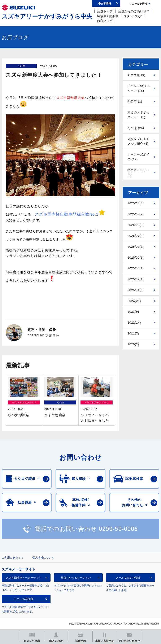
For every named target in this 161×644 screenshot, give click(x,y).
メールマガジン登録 (128, 578)
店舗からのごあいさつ (134, 11)
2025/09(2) (136, 214)
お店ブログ (105, 21)
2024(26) (134, 301)
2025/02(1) (136, 279)
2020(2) (133, 344)
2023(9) (133, 312)
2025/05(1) (136, 258)
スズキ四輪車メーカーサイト (24, 578)
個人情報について (43, 558)
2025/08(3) (136, 225)
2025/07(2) (136, 236)
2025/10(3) (136, 203)
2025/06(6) (136, 247)
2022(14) (134, 323)
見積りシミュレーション (76, 578)
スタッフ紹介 (133, 16)
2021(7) (133, 333)
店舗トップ (105, 11)
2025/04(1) (136, 268)
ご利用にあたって (13, 558)
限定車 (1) (135, 101)
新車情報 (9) (136, 75)
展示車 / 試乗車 (108, 16)
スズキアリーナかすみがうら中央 (47, 16)
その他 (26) (136, 128)
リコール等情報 (24, 599)
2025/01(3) (136, 290)
